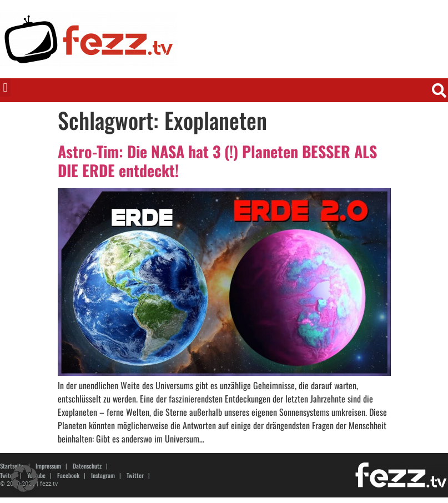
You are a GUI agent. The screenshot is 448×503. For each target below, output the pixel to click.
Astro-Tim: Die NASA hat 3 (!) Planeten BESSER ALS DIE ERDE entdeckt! (217, 161)
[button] (5, 87)
